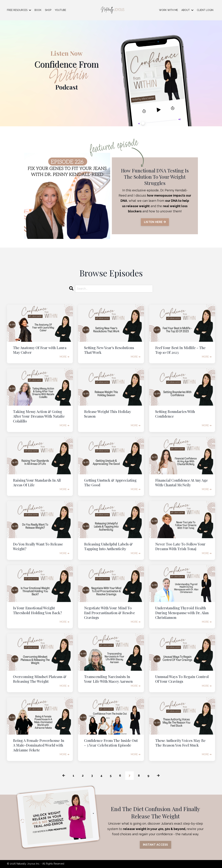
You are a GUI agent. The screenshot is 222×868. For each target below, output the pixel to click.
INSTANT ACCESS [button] (155, 845)
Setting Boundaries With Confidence (175, 414)
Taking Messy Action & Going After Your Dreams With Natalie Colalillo (39, 416)
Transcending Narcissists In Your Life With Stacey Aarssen (108, 679)
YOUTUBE (60, 10)
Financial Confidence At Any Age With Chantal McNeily (182, 482)
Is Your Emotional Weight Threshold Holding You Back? (37, 610)
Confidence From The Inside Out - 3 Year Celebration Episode (111, 743)
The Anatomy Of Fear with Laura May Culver (40, 350)
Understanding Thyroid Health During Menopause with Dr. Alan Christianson (182, 613)
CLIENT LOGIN (205, 10)
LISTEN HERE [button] (155, 222)
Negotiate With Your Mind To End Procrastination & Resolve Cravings (110, 613)
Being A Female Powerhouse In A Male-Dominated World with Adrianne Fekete (39, 745)
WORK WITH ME (168, 10)
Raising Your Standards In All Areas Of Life (37, 482)
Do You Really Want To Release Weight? (38, 546)
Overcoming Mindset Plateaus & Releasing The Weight (40, 679)
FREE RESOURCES (19, 10)
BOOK (38, 10)
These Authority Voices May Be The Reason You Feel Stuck (180, 743)
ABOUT (187, 10)
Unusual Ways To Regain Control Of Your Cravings (182, 679)
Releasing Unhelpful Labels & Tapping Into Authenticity (108, 546)
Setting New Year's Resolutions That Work (109, 350)
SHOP (48, 10)
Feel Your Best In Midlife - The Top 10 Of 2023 (180, 350)
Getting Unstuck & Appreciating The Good (110, 482)
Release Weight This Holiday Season (108, 414)
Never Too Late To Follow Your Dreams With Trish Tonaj (180, 546)
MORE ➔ (65, 357)
